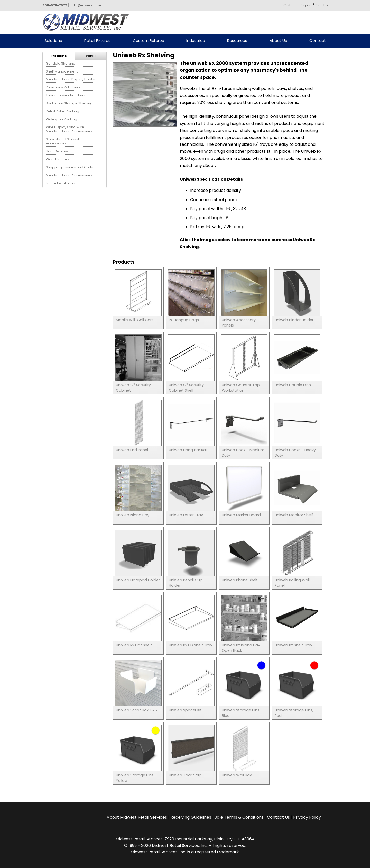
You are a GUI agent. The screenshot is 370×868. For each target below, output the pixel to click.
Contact (318, 41)
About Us (278, 41)
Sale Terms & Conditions (239, 817)
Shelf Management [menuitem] (62, 71)
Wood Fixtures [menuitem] (57, 159)
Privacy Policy (307, 817)
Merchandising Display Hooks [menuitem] (70, 79)
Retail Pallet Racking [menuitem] (62, 111)
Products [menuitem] (59, 56)
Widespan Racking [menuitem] (61, 119)
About (137, 817)
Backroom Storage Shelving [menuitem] (69, 103)
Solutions (53, 41)
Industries (196, 41)
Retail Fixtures (97, 41)
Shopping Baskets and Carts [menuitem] (69, 167)
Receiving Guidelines (191, 817)
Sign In (306, 5)
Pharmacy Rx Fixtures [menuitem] (63, 87)
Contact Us (278, 817)
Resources (237, 41)
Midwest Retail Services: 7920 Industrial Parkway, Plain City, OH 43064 (185, 839)
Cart (287, 5)
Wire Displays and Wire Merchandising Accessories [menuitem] (69, 129)
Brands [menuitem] (91, 56)
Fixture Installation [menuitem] (60, 183)
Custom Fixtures (148, 41)
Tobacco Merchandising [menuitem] (66, 95)
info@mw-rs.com (86, 5)
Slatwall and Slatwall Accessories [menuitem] (63, 141)
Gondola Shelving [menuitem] (61, 63)
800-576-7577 (55, 5)
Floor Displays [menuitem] (57, 151)
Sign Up (322, 5)
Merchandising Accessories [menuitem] (69, 175)
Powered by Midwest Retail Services (88, 22)
